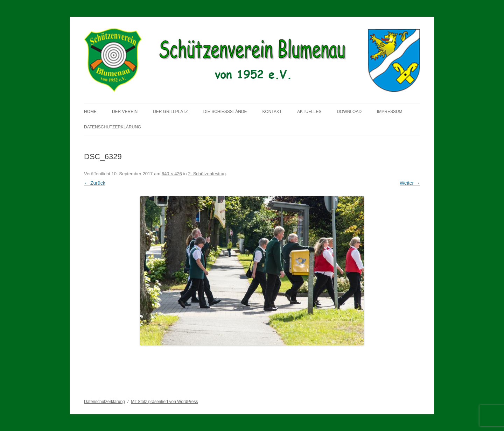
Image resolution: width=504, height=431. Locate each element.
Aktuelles (309, 112)
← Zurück (95, 183)
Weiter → (410, 183)
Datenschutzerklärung (113, 127)
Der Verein (125, 112)
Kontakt (272, 112)
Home (90, 112)
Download (349, 112)
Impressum (390, 112)
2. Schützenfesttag (207, 174)
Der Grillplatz (170, 112)
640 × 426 (172, 174)
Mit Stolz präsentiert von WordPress (164, 402)
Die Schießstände (225, 112)
